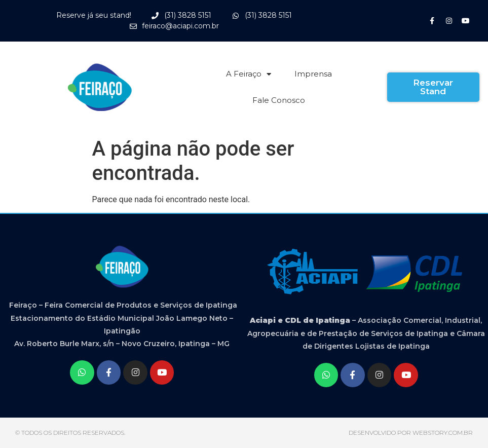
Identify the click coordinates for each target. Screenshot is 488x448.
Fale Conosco (279, 100)
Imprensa (313, 74)
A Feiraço (249, 74)
